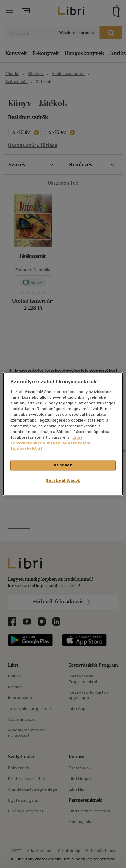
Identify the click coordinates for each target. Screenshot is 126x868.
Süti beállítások (63, 481)
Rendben (63, 465)
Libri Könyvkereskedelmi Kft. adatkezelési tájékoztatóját (50, 443)
